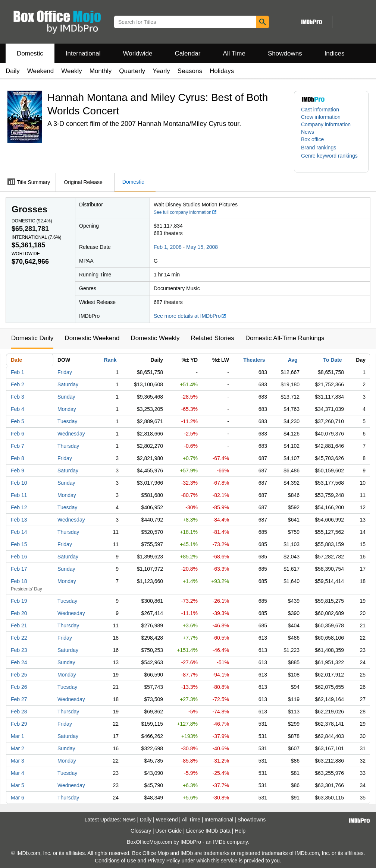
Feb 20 (19, 613)
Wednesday (71, 434)
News (308, 132)
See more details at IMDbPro (190, 316)
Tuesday (67, 421)
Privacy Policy (164, 861)
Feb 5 (18, 421)
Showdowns (285, 53)
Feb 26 (19, 687)
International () (36, 237)
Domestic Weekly (155, 338)
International (83, 53)
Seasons (190, 71)
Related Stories (212, 338)
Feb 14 (19, 532)
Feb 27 (19, 699)
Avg (293, 360)
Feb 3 (18, 397)
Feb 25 (19, 675)
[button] (322, 148)
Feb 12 (19, 507)
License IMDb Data (208, 831)
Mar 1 (18, 736)
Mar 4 (18, 773)
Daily (13, 71)
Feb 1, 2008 (168, 247)
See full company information (185, 212)
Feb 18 (19, 581)
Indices (335, 53)
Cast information (320, 110)
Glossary (141, 831)
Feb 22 (19, 638)
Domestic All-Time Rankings (285, 338)
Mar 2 (18, 748)
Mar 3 (18, 761)
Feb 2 (18, 384)
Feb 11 (19, 495)
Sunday (66, 397)
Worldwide (137, 53)
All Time (234, 53)
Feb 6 (18, 434)
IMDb (219, 842)
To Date (332, 360)
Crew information (321, 117)
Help (240, 831)
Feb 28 (19, 712)
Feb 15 (19, 544)
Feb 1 (18, 372)
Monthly (101, 71)
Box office (312, 139)
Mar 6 (18, 798)
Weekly (71, 71)
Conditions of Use (115, 861)
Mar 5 (18, 785)
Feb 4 (18, 409)
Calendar (188, 53)
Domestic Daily (32, 338)
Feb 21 (19, 625)
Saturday (68, 384)
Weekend (41, 71)
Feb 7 (18, 446)
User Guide (169, 831)
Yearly (161, 71)
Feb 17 (19, 569)
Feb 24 (19, 662)
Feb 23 (19, 650)
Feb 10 (19, 483)
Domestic (30, 53)
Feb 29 (19, 724)
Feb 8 (18, 458)
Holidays (222, 71)
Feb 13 (19, 520)
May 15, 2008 (202, 247)
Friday (65, 372)
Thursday (68, 446)
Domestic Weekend (92, 338)
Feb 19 (19, 601)
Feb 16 (19, 557)
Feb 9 (18, 471)
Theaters (254, 360)
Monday (67, 409)
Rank (110, 360)
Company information (326, 124)
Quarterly (132, 71)
